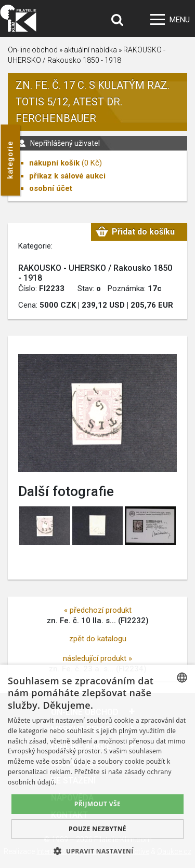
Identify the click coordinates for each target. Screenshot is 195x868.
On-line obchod (33, 50)
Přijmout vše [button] (97, 804)
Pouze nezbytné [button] (97, 829)
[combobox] (182, 678)
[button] (97, 851)
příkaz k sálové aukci (67, 176)
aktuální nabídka (90, 50)
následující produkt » (97, 658)
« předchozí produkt (98, 610)
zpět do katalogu (98, 639)
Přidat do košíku (143, 232)
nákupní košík (54, 163)
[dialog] (97, 766)
